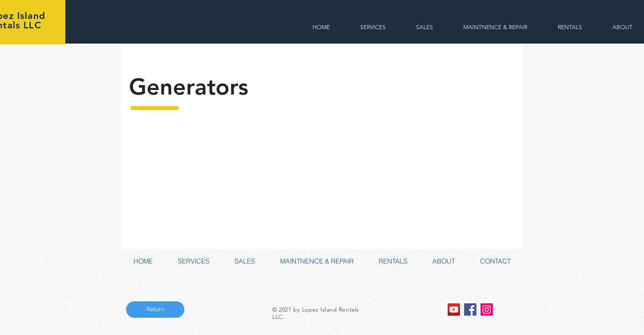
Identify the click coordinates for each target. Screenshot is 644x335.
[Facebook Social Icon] (470, 310)
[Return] (155, 310)
